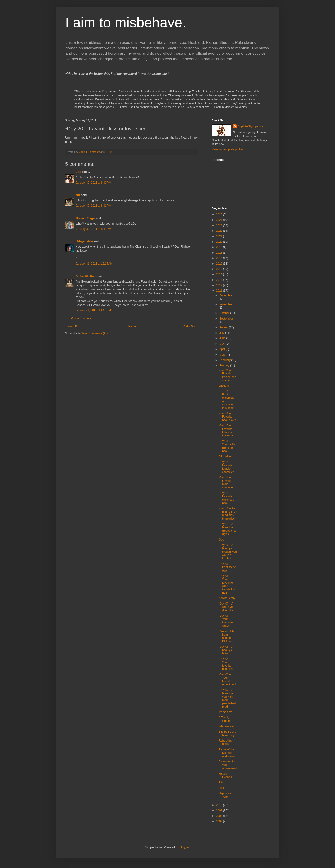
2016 (220, 264)
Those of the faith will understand (227, 753)
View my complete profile (227, 149)
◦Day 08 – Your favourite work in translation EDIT (227, 584)
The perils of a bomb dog (228, 733)
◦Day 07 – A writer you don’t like (226, 607)
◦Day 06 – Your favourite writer (226, 621)
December (226, 296)
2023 (220, 225)
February (225, 360)
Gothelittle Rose (86, 276)
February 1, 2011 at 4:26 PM (93, 310)
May (222, 344)
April (223, 349)
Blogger (184, 847)
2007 (220, 821)
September (226, 319)
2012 (220, 285)
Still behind (226, 456)
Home (132, 327)
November (226, 304)
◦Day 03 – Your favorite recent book (228, 679)
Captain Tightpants (250, 126)
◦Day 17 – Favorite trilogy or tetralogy (226, 431)
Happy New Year (226, 795)
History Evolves (225, 775)
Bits (221, 783)
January (225, 365)
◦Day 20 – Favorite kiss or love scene (227, 375)
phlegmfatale (84, 241)
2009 (220, 810)
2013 (220, 280)
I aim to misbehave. (126, 22)
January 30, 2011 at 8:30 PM (93, 183)
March (224, 355)
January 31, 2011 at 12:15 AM (94, 264)
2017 (220, 258)
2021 (220, 236)
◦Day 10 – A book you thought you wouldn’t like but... (228, 552)
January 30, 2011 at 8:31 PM (93, 206)
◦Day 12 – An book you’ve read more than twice (228, 513)
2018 (220, 253)
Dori (78, 172)
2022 (220, 231)
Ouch (222, 540)
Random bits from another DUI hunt (226, 636)
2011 (220, 291)
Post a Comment (81, 318)
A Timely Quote (224, 719)
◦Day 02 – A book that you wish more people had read (227, 698)
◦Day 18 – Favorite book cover (227, 417)
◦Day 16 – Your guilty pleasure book (227, 446)
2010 (220, 805)
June (223, 338)
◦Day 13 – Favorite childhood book (226, 498)
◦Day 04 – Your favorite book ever (227, 664)
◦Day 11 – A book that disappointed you (228, 529)
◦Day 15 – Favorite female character (226, 467)
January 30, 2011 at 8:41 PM (93, 229)
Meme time (226, 712)
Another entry (227, 598)
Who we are (226, 726)
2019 (220, 247)
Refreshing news (225, 742)
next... (223, 788)
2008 (220, 816)
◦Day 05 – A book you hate (226, 650)
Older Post (190, 327)
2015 (220, 269)
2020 (220, 242)
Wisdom (224, 386)
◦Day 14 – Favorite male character (226, 482)
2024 (220, 220)
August (224, 327)
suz (78, 195)
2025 (220, 214)
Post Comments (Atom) (97, 333)
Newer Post (74, 327)
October (225, 313)
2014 (220, 274)
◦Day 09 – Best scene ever (227, 567)
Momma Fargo (85, 218)
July (222, 333)
